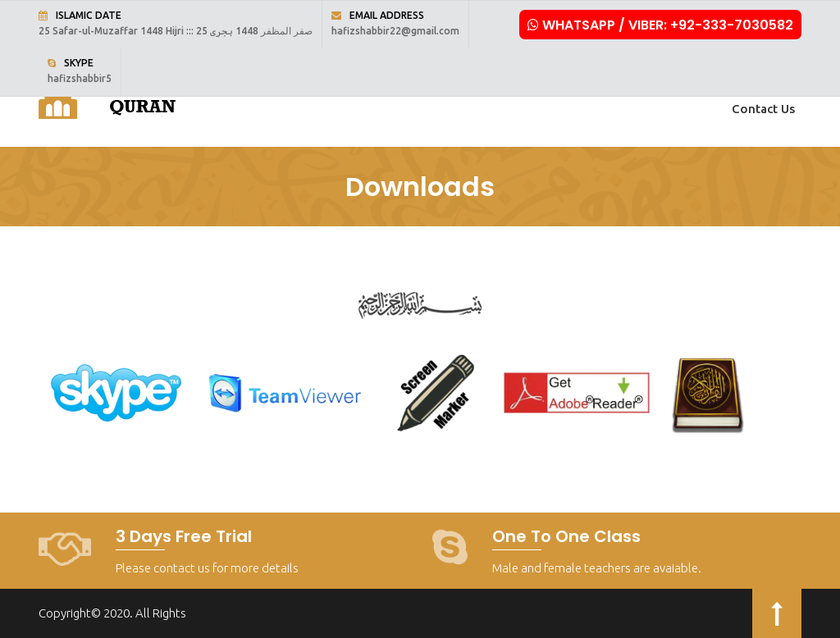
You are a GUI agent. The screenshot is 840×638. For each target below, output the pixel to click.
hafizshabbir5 (80, 78)
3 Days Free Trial (184, 536)
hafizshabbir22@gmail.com (395, 31)
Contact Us (763, 109)
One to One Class (566, 536)
